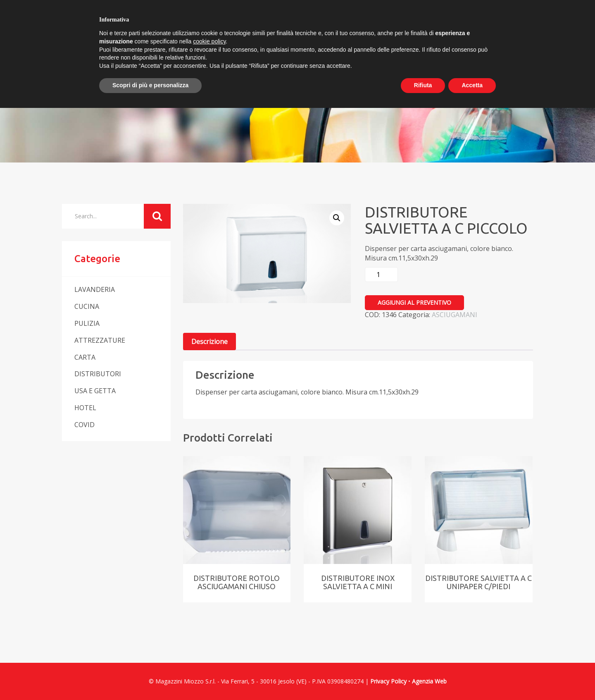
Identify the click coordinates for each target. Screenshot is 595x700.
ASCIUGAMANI (455, 315)
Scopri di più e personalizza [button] (150, 85)
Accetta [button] (472, 85)
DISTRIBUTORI (98, 374)
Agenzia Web (429, 681)
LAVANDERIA (95, 289)
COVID (84, 425)
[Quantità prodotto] (381, 275)
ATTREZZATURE (100, 340)
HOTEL (85, 408)
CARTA (85, 357)
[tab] (209, 342)
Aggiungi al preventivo (414, 302)
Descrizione (209, 342)
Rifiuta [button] (423, 85)
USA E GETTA (95, 391)
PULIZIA (87, 323)
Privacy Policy (388, 681)
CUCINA (87, 306)
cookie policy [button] (209, 41)
